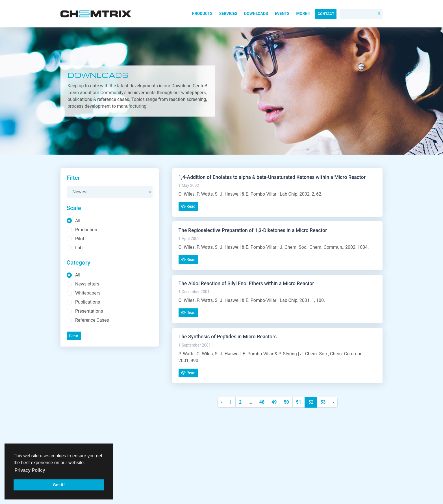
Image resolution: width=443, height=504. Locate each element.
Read (188, 206)
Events (282, 14)
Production (86, 230)
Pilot (80, 239)
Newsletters (87, 284)
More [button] (303, 14)
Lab (79, 248)
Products (202, 14)
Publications (88, 302)
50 (286, 402)
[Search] (361, 14)
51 (299, 402)
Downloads (256, 14)
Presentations (89, 311)
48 (262, 402)
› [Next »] (333, 402)
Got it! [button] (59, 485)
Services (228, 14)
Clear (74, 336)
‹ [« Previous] (222, 402)
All (78, 221)
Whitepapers (88, 293)
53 (323, 402)
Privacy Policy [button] (30, 470)
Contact (326, 14)
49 (274, 402)
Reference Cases (92, 320)
